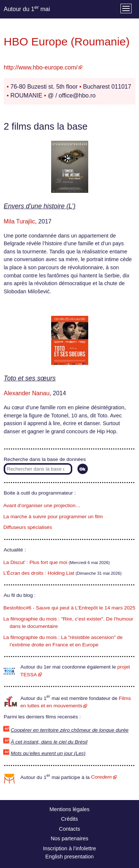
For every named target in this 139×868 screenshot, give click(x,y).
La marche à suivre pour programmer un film (53, 517)
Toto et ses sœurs (30, 378)
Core (102, 777)
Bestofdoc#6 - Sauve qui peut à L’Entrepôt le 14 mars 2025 (69, 608)
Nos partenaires (70, 838)
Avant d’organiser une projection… (42, 505)
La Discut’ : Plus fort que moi (35, 562)
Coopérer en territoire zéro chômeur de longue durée (70, 730)
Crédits (70, 819)
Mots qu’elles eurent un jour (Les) (48, 753)
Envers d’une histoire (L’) (40, 206)
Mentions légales (70, 809)
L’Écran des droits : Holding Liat (39, 573)
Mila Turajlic (19, 221)
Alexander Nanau (27, 393)
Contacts (69, 829)
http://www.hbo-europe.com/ (41, 67)
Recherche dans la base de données (45, 459)
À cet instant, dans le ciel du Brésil (49, 742)
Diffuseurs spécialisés (28, 527)
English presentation (69, 857)
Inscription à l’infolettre (69, 848)
